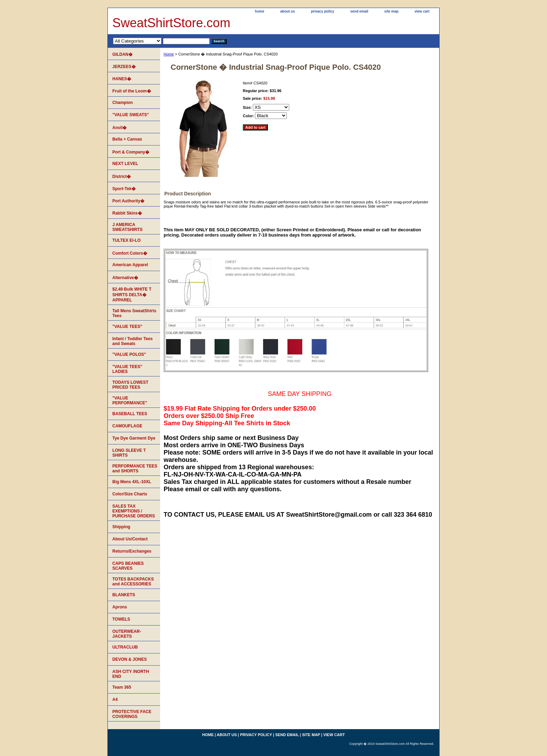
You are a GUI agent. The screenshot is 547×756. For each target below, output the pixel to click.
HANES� (122, 79)
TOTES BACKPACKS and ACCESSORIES (133, 582)
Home (169, 54)
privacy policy (323, 11)
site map (392, 11)
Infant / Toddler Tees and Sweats (133, 341)
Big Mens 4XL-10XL (132, 482)
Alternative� (125, 278)
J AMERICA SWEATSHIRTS (127, 227)
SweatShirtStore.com (171, 23)
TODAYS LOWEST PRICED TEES (130, 385)
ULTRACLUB (125, 647)
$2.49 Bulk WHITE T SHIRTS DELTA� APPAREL (132, 295)
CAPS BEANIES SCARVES (128, 566)
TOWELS (121, 619)
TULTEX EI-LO (126, 240)
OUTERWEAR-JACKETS (127, 634)
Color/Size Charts (130, 494)
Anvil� (119, 128)
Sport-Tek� (124, 189)
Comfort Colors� (130, 253)
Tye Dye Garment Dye (134, 438)
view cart (422, 11)
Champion (123, 103)
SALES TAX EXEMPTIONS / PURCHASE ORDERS (134, 511)
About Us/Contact (130, 539)
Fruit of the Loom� (132, 91)
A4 (115, 699)
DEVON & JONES (130, 659)
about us (288, 11)
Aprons (120, 607)
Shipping (121, 527)
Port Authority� (128, 201)
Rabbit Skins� (127, 213)
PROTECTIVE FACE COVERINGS (132, 714)
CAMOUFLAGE (127, 426)
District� (122, 177)
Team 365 (122, 687)
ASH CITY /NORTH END (131, 674)
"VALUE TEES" (127, 327)
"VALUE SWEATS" (131, 115)
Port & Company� (131, 152)
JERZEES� (124, 67)
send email (359, 11)
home (260, 11)
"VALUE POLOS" (129, 354)
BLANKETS (124, 595)
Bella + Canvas (127, 139)
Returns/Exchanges (132, 551)
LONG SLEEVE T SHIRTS (129, 453)
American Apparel (130, 265)
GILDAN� (122, 54)
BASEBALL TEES (130, 414)
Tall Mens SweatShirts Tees (134, 313)
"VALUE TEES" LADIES (127, 369)
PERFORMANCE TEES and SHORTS (135, 469)
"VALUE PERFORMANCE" (130, 401)
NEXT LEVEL (125, 164)
